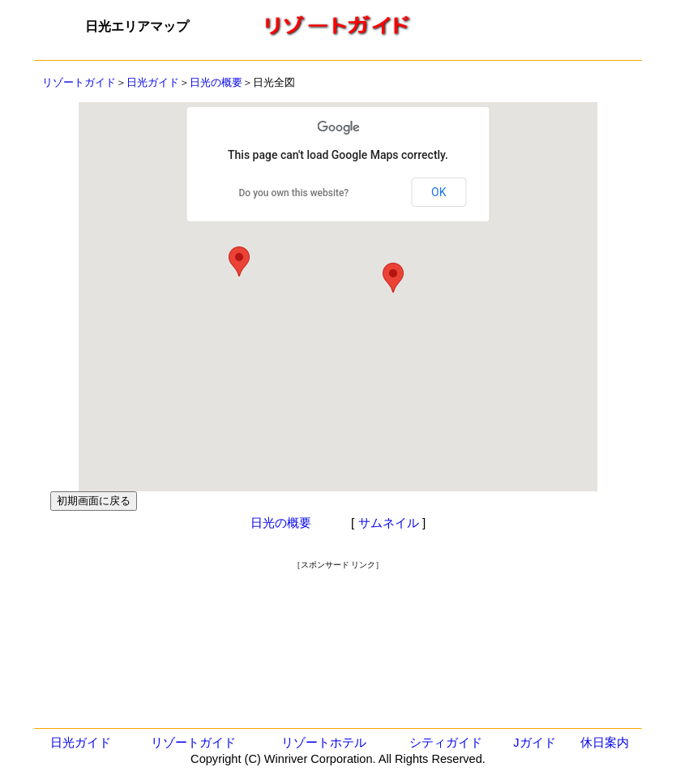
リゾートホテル (324, 743)
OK (439, 192)
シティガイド (446, 743)
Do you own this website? (294, 193)
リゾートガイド (79, 82)
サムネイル (389, 523)
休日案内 (605, 743)
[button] (393, 278)
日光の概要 (216, 82)
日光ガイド (153, 82)
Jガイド (534, 743)
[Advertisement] (338, 607)
